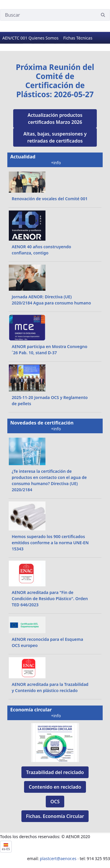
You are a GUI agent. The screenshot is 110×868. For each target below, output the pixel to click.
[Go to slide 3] (50, 44)
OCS (55, 802)
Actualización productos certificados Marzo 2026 (55, 119)
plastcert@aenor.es (58, 858)
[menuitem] (31, 38)
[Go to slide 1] (27, 44)
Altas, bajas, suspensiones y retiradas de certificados (55, 137)
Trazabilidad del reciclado (55, 772)
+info (56, 163)
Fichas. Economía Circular (55, 816)
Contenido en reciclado (55, 787)
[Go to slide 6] (83, 44)
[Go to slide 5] (72, 44)
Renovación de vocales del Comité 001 (50, 199)
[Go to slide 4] (61, 44)
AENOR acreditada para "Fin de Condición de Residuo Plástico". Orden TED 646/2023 (50, 599)
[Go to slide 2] (38, 44)
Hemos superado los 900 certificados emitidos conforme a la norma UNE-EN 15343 (50, 543)
